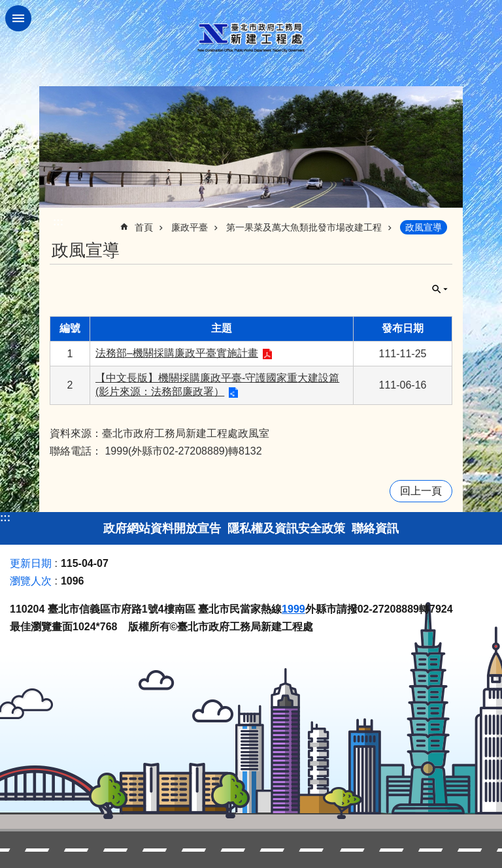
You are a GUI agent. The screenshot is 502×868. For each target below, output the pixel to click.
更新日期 (31, 563)
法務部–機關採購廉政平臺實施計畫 (177, 353)
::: (5, 518)
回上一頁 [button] (421, 491)
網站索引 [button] (18, 18)
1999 (293, 609)
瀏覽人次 (31, 581)
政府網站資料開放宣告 (162, 528)
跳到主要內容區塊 (7, 7)
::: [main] (58, 222)
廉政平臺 (190, 227)
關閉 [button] (440, 289)
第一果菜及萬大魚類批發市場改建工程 (304, 227)
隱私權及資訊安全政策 (286, 528)
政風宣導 (424, 227)
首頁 (144, 227)
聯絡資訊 (375, 528)
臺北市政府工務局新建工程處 (251, 38)
